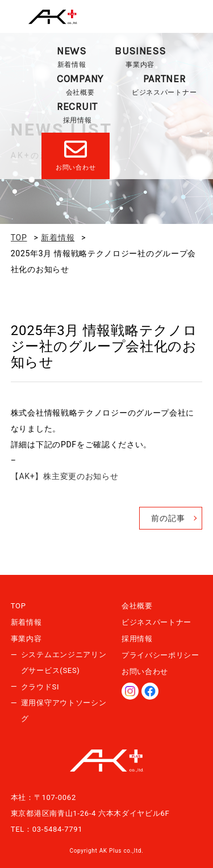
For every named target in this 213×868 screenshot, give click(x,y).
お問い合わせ (145, 672)
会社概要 (80, 84)
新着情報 (72, 56)
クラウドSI (40, 687)
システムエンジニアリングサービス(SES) (64, 662)
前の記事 (168, 518)
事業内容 (140, 56)
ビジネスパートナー (164, 84)
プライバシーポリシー (160, 655)
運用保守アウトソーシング (64, 711)
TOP (18, 606)
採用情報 (77, 112)
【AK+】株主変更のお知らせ (65, 476)
